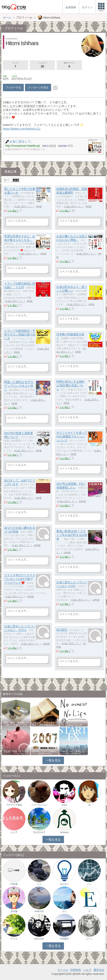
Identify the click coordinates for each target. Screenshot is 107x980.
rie (89, 805)
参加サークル (69, 65)
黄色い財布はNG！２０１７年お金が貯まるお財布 (72, 535)
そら (64, 911)
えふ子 (14, 832)
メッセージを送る (38, 87)
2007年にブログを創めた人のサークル (45, 752)
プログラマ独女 (14, 805)
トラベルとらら (39, 805)
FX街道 (14, 884)
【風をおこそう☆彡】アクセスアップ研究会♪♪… (45, 724)
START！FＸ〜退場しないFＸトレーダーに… (74, 752)
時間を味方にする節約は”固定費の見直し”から (70, 385)
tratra (64, 805)
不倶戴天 (64, 939)
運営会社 (99, 970)
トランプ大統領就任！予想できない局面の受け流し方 (20, 335)
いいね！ (13, 211)
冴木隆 (14, 911)
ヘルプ (87, 970)
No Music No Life (74, 725)
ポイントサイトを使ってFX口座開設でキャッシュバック (72, 437)
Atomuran (39, 939)
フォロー (15, 65)
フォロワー (42, 65)
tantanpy (64, 832)
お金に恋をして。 (24, 207)
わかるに (64, 884)
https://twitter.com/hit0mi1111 (22, 129)
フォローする (13, 87)
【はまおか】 (39, 832)
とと (39, 884)
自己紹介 (62, 630)
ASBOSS (39, 911)
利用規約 (76, 970)
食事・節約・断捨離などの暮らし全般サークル (16, 724)
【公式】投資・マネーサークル (16, 752)
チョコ (14, 939)
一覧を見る (53, 760)
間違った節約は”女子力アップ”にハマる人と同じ (19, 386)
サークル (63, 970)
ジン (89, 884)
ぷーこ (89, 939)
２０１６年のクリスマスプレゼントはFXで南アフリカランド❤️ (20, 579)
